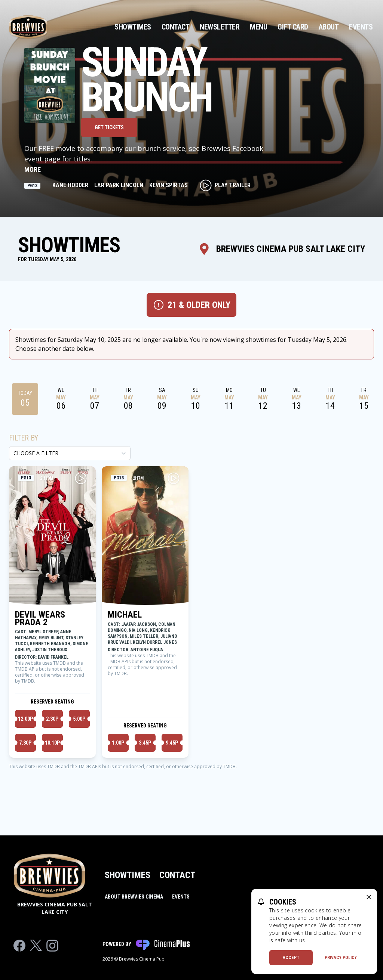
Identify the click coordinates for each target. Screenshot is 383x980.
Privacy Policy (341, 958)
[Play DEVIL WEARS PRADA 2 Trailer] (81, 478)
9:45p (172, 743)
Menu (258, 27)
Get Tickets (109, 127)
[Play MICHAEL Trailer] (174, 478)
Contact (176, 27)
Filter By (24, 438)
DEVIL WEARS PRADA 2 (40, 618)
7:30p (25, 743)
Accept (291, 958)
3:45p (145, 743)
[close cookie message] (369, 897)
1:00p (118, 743)
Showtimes (133, 27)
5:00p (79, 719)
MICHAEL (125, 615)
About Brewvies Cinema (134, 897)
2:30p (52, 719)
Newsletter (220, 27)
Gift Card (293, 27)
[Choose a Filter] (70, 453)
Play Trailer (225, 185)
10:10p (52, 743)
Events (361, 27)
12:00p (25, 719)
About (329, 27)
